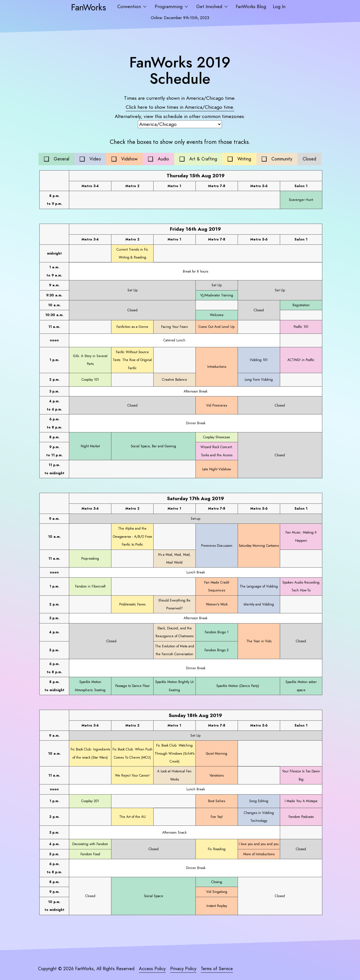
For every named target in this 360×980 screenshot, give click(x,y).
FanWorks (88, 7)
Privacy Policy (183, 969)
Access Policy (152, 969)
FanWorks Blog (251, 7)
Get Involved (210, 7)
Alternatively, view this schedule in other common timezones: (180, 116)
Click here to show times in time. (180, 107)
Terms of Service (217, 969)
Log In (279, 7)
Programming (169, 7)
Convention (130, 7)
